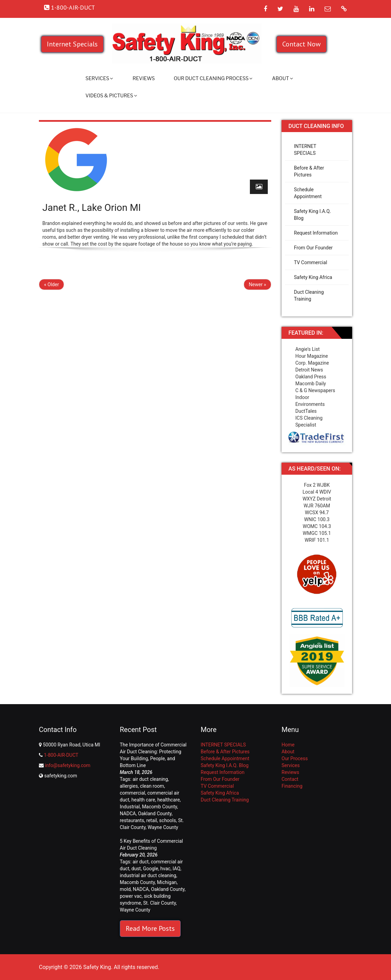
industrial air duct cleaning (148, 875)
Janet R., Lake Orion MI (92, 208)
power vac (131, 896)
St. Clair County (160, 903)
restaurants (132, 820)
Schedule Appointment (308, 193)
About (282, 78)
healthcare (168, 800)
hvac (165, 869)
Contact (290, 779)
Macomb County (159, 807)
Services (99, 78)
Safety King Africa (313, 277)
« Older (51, 284)
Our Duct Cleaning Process (213, 78)
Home (288, 745)
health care (143, 800)
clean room (152, 786)
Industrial (130, 807)
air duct (141, 862)
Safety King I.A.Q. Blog (313, 215)
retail (152, 820)
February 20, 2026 (139, 855)
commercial (133, 793)
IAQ (176, 869)
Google (150, 869)
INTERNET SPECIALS (305, 150)
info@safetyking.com (67, 765)
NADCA (128, 814)
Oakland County (155, 814)
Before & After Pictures (309, 171)
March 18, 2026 (136, 772)
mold (125, 889)
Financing (292, 786)
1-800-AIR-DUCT (61, 755)
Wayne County (163, 827)
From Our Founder (313, 248)
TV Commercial (310, 262)
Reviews (144, 78)
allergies (129, 786)
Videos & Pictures (111, 95)
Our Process (295, 758)
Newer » (257, 284)
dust (136, 869)
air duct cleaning (150, 779)
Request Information (316, 233)
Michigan (167, 882)
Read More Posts (150, 928)
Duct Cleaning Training (309, 295)
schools (167, 820)
